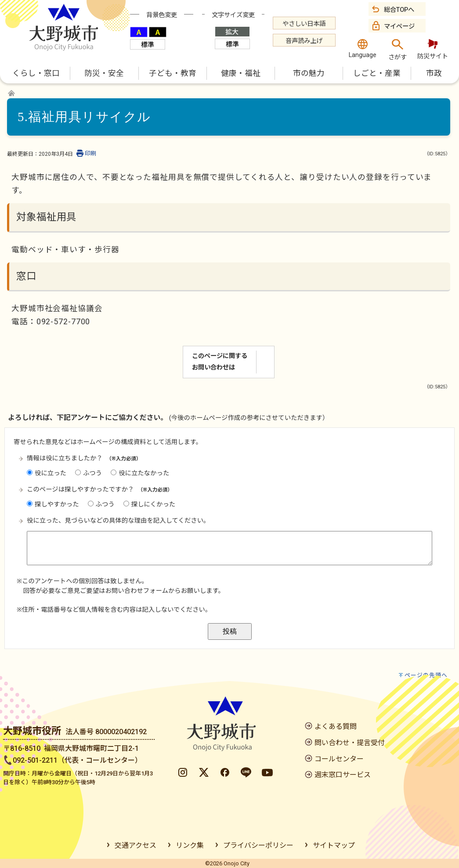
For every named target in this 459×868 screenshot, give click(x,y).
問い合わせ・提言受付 (350, 743)
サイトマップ (334, 845)
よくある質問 (336, 726)
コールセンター (339, 759)
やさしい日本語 (304, 24)
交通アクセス (136, 845)
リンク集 (190, 845)
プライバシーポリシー (258, 845)
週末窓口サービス (343, 775)
